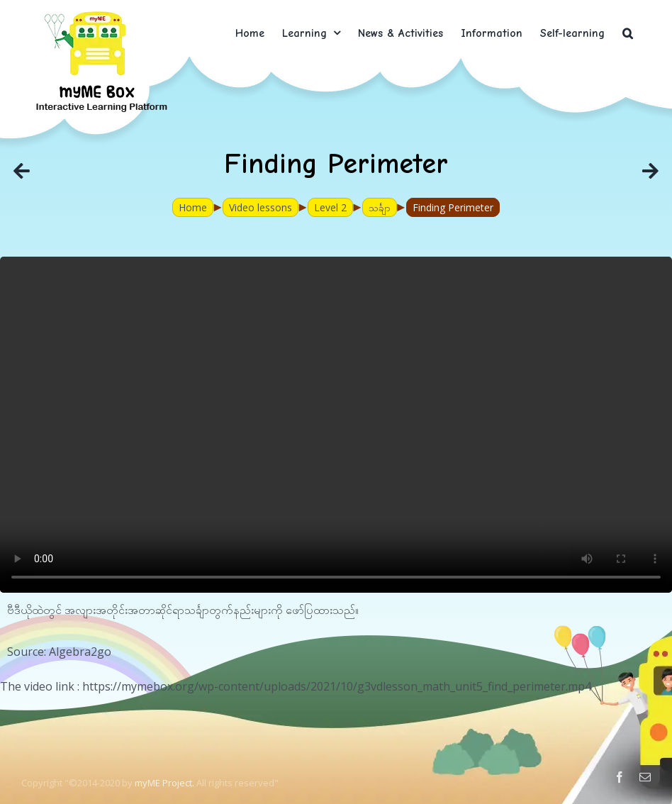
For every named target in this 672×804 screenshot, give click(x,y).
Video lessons (261, 207)
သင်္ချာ (380, 207)
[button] (628, 33)
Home (193, 207)
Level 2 (330, 207)
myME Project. (164, 783)
